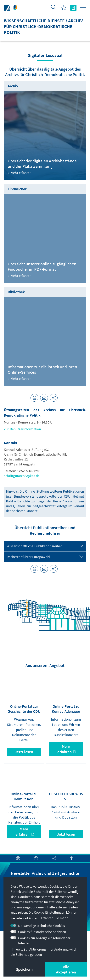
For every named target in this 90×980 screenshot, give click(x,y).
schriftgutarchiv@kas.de (22, 476)
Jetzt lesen (24, 752)
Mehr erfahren (67, 749)
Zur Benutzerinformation (22, 429)
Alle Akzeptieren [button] (66, 969)
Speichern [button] (24, 969)
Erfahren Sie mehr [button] (54, 918)
